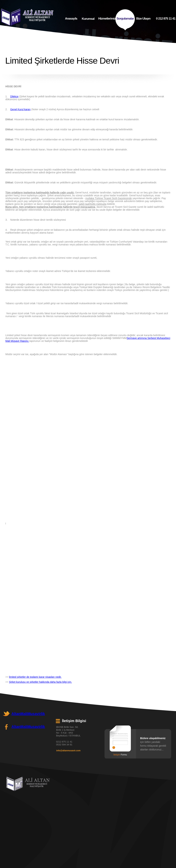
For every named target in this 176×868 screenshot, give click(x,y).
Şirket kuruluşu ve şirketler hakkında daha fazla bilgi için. (40, 682)
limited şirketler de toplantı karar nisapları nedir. (35, 677)
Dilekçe (14, 96)
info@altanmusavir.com (68, 751)
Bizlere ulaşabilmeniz (153, 738)
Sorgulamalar (125, 20)
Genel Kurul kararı (20, 109)
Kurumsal (88, 20)
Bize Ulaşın (143, 19)
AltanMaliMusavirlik (28, 714)
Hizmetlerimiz (107, 20)
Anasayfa (71, 20)
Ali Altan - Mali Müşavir (28, 784)
